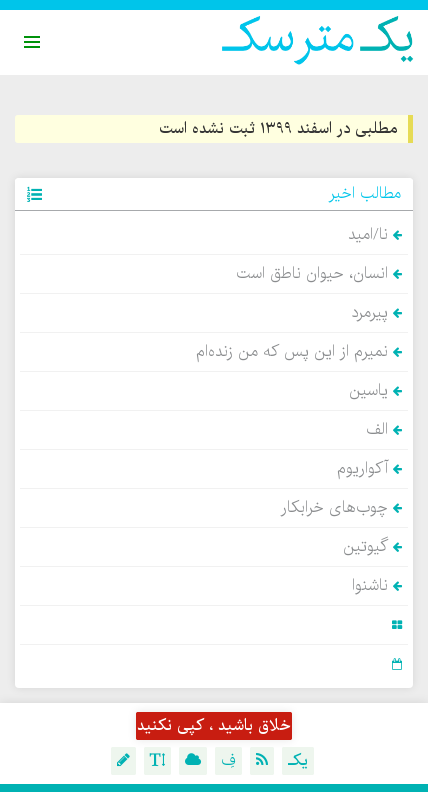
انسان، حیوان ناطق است (319, 274)
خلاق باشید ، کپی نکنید (214, 726)
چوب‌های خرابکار (341, 508)
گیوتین (372, 547)
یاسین (375, 391)
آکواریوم (369, 469)
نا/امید (375, 235)
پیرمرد (376, 313)
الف (384, 430)
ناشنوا (377, 586)
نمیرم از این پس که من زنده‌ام (299, 352)
